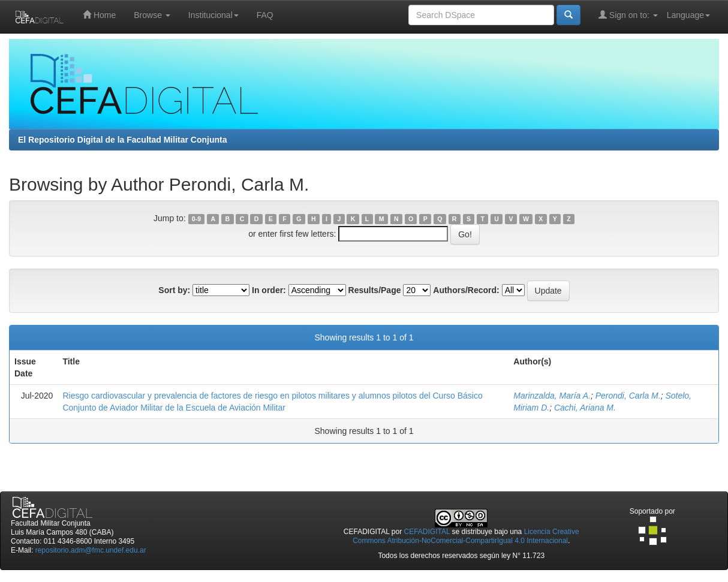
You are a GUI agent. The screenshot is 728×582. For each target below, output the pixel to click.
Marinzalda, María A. (552, 396)
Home (99, 15)
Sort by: (174, 290)
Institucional (213, 15)
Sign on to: (628, 15)
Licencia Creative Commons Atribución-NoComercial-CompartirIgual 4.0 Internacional (466, 536)
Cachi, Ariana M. (585, 408)
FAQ (265, 15)
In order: (269, 290)
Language (688, 15)
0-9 (196, 219)
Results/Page (375, 290)
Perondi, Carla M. (628, 396)
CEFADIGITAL (427, 532)
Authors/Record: (466, 290)
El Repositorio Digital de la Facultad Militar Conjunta (122, 140)
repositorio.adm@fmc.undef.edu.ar (91, 550)
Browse (152, 15)
